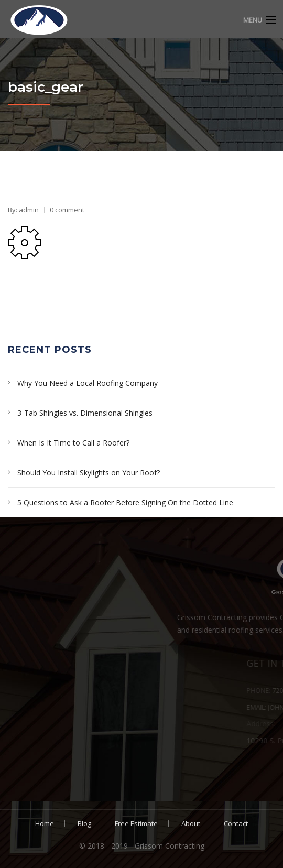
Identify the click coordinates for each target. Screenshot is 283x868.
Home (45, 823)
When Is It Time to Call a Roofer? (73, 443)
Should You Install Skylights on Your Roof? (89, 473)
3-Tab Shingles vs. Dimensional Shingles (85, 413)
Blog (84, 823)
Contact (236, 823)
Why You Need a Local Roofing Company (88, 383)
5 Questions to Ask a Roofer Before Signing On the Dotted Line (125, 502)
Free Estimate (136, 823)
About (191, 823)
